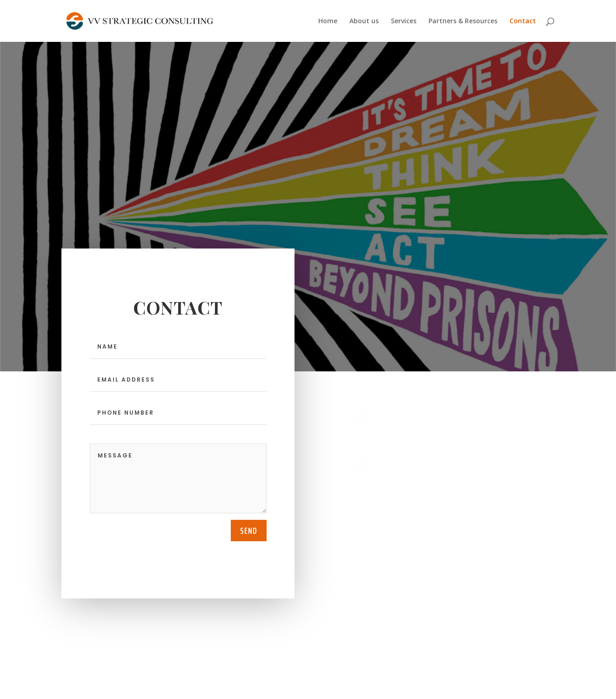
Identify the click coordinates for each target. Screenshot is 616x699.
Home (328, 21)
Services (404, 21)
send (249, 531)
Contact (523, 21)
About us (364, 21)
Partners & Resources (463, 21)
